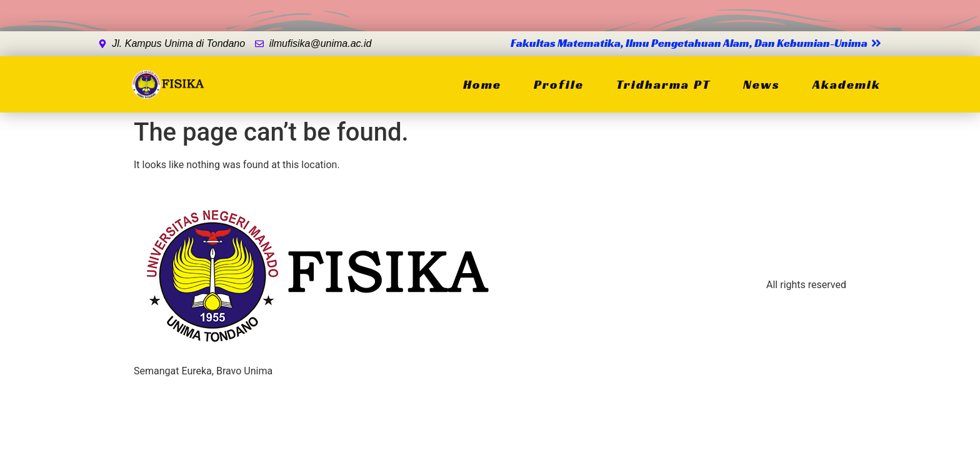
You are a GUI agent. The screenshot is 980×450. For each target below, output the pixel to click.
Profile (559, 84)
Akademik (847, 84)
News (762, 84)
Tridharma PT (663, 84)
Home (482, 84)
